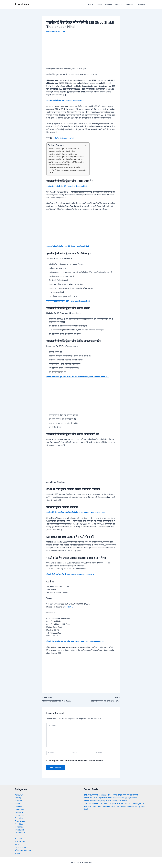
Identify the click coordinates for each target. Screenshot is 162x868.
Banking (108, 4)
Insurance (19, 827)
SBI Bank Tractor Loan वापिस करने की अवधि (64, 167)
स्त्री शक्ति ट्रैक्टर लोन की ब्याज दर (59, 165)
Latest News (20, 833)
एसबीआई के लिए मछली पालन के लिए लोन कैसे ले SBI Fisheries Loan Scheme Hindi (76, 512)
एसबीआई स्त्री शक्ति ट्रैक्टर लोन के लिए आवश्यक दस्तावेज (67, 157)
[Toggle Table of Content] (85, 146)
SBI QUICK (69, 607)
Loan (17, 836)
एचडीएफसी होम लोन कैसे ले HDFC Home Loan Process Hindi (68, 301)
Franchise (130, 4)
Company (19, 807)
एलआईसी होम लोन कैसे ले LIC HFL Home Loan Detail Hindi (68, 246)
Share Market (20, 841)
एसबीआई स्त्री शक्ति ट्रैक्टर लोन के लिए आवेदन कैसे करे (66, 159)
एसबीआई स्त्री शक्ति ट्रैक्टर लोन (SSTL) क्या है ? (64, 149)
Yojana (99, 4)
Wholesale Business (23, 850)
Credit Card (19, 809)
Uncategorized (21, 847)
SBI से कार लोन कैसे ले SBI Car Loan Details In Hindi (65, 101)
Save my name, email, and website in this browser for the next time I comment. (76, 761)
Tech (17, 844)
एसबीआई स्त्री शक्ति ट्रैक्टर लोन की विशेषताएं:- (63, 151)
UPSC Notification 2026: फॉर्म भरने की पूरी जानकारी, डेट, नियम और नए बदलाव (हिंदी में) (114, 804)
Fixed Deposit (20, 821)
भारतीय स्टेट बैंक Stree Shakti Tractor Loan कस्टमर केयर (68, 170)
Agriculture (19, 795)
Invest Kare (22, 4)
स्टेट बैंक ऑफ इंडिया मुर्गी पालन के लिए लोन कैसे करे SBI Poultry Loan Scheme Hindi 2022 (78, 377)
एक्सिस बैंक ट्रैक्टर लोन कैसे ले (64, 138)
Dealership (141, 4)
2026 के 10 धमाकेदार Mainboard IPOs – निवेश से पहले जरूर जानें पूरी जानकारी (111, 795)
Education (19, 818)
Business (119, 4)
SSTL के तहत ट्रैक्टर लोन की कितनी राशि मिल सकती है (66, 162)
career (18, 804)
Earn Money (20, 815)
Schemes (19, 839)
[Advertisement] (81, 52)
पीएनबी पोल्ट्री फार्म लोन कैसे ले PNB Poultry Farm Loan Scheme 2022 (71, 574)
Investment (19, 830)
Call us (53, 173)
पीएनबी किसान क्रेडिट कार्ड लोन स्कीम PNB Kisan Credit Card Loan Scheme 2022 (75, 642)
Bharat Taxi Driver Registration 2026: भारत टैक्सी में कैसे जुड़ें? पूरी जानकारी (110, 798)
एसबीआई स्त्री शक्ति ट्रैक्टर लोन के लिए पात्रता (63, 154)
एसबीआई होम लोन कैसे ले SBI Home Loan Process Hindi (67, 186)
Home (91, 4)
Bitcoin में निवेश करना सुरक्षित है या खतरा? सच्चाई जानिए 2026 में (106, 801)
